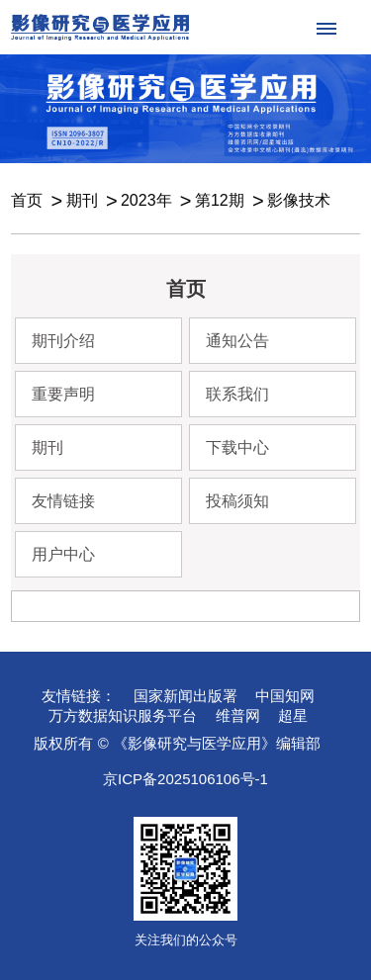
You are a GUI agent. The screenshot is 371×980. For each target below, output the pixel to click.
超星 (293, 715)
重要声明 (63, 394)
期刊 (82, 200)
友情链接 (63, 501)
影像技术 (299, 200)
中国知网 (285, 696)
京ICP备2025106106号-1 (185, 779)
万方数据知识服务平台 (123, 715)
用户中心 (63, 554)
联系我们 (237, 394)
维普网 (238, 715)
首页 (27, 200)
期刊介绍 (63, 341)
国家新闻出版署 (185, 696)
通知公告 (237, 341)
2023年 (146, 200)
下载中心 (237, 447)
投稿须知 (237, 501)
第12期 (220, 200)
